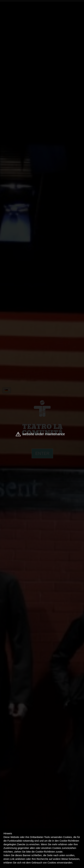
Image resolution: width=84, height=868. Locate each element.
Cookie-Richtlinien (45, 852)
